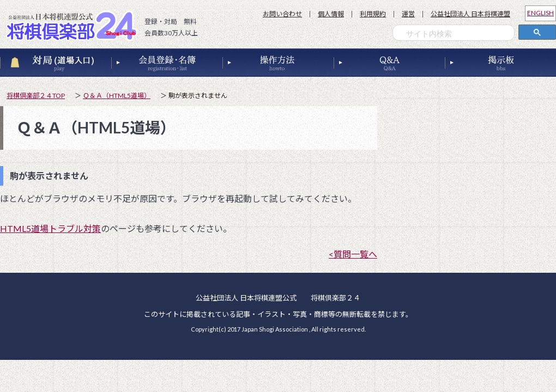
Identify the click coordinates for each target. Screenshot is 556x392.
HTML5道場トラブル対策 (50, 228)
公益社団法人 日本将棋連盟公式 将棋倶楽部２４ (75, 26)
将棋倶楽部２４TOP (36, 96)
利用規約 (373, 14)
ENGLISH (540, 13)
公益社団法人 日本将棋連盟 (470, 14)
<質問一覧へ (353, 254)
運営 (408, 14)
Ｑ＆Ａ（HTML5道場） (117, 96)
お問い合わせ (282, 14)
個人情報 (331, 14)
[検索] (457, 34)
